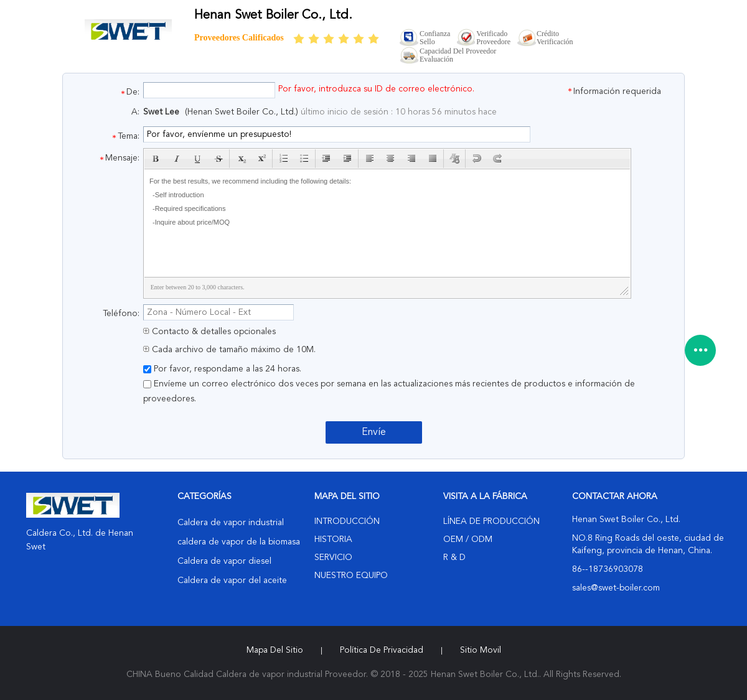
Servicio (333, 558)
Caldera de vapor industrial (231, 523)
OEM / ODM (468, 539)
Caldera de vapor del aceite (232, 581)
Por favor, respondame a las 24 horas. (222, 369)
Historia (333, 539)
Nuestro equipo (351, 576)
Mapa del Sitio (275, 650)
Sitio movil (481, 650)
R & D (454, 558)
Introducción (347, 521)
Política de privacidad (382, 650)
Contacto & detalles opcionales (209, 332)
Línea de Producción (491, 521)
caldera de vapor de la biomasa (239, 542)
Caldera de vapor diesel (224, 561)
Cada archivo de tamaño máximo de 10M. (229, 350)
